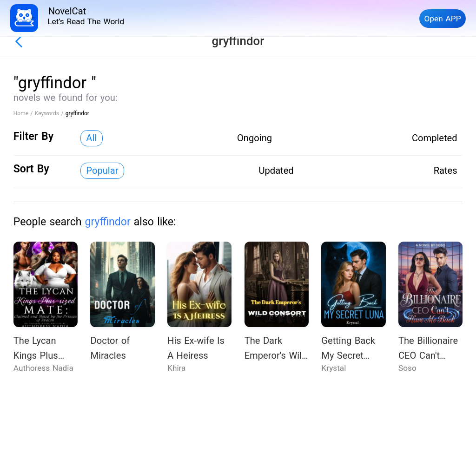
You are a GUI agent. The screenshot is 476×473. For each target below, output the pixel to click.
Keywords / (50, 113)
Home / (24, 113)
